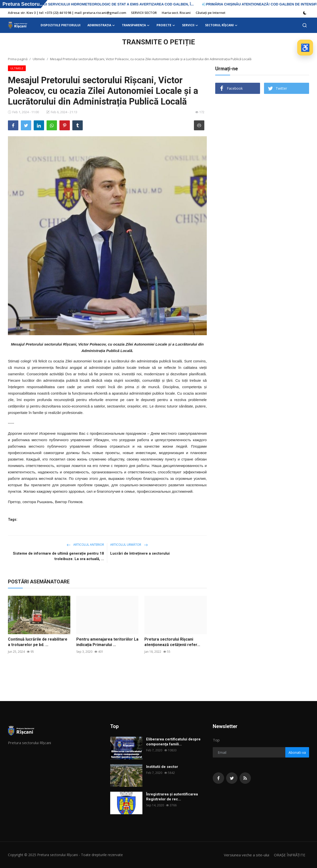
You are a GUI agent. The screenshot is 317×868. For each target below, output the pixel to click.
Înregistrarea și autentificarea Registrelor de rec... (172, 797)
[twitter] (232, 778)
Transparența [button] (136, 25)
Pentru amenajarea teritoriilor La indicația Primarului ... (107, 642)
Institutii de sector (162, 767)
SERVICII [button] (190, 25)
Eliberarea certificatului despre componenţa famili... (173, 742)
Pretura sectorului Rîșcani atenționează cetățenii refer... (172, 642)
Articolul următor (129, 545)
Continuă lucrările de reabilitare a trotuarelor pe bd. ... (38, 642)
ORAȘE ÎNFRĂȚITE (290, 855)
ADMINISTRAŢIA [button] (101, 25)
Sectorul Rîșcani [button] (221, 25)
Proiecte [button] (166, 25)
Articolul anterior (85, 545)
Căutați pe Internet (211, 13)
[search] (305, 25)
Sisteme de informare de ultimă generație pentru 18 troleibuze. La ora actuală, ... (58, 556)
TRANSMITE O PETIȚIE (158, 42)
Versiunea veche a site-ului (247, 855)
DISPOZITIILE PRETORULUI (61, 25)
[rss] (245, 778)
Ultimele (39, 59)
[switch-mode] (305, 13)
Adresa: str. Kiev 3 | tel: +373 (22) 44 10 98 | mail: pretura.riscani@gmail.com (67, 13)
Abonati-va (297, 752)
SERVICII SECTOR (144, 13)
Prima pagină (18, 59)
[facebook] (218, 778)
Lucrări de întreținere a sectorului (140, 553)
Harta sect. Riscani (176, 13)
